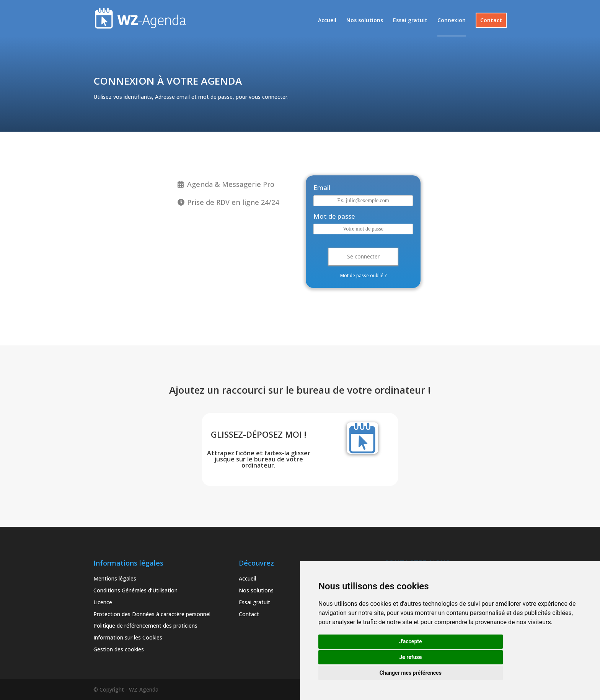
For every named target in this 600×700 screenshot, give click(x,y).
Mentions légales (115, 578)
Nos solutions (365, 21)
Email (322, 187)
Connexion (452, 21)
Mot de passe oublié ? (363, 276)
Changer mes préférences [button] (411, 673)
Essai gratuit (410, 21)
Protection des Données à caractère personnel (152, 614)
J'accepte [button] (411, 641)
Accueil (327, 21)
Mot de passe (334, 216)
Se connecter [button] (363, 256)
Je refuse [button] (410, 657)
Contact (491, 20)
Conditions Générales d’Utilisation (135, 590)
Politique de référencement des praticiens (145, 626)
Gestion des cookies (119, 649)
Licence (103, 602)
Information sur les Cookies (128, 637)
